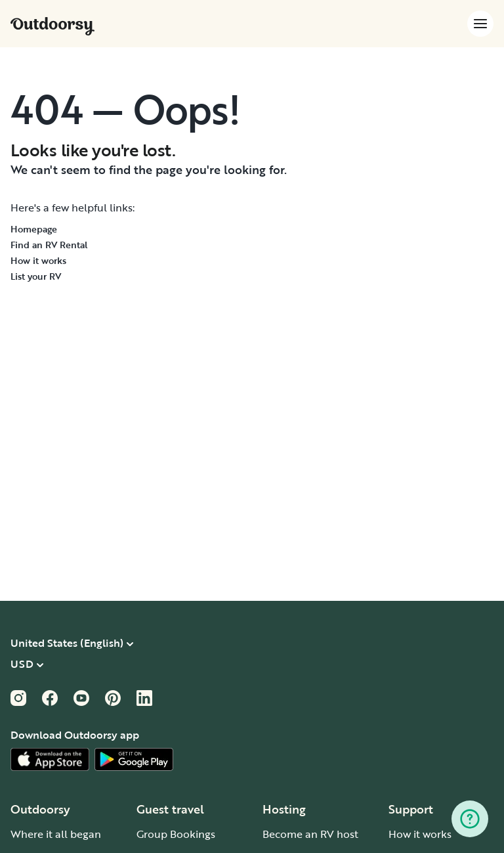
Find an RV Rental (49, 245)
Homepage (34, 229)
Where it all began (56, 834)
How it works (38, 260)
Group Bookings (176, 834)
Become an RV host (310, 834)
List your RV (36, 276)
